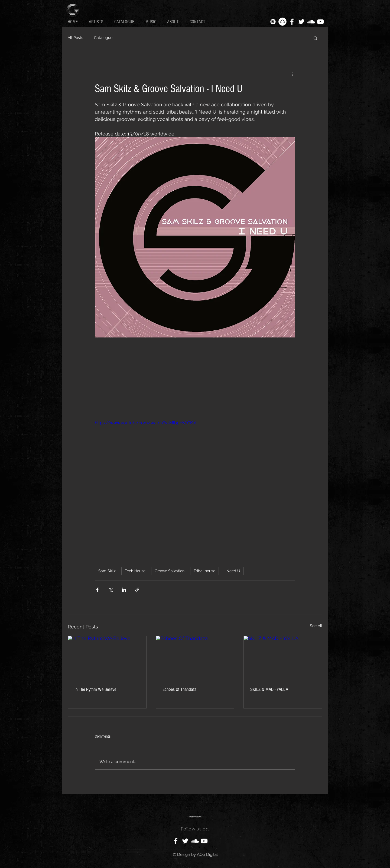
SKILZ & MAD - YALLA (269, 689)
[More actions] (292, 74)
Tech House (135, 571)
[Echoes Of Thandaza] (195, 658)
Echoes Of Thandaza (179, 689)
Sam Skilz (107, 571)
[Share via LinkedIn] (124, 590)
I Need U (232, 571)
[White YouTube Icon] (320, 22)
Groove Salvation (170, 571)
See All (316, 626)
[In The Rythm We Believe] (107, 658)
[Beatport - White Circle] (282, 22)
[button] (315, 38)
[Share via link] (137, 590)
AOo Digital (207, 854)
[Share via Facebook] (97, 590)
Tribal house (204, 571)
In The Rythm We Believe (95, 689)
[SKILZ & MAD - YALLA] (283, 658)
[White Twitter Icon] (301, 22)
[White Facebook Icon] (292, 22)
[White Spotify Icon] (273, 22)
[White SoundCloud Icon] (311, 22)
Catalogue (103, 38)
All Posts (75, 38)
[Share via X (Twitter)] (111, 590)
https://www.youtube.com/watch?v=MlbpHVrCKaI (146, 423)
